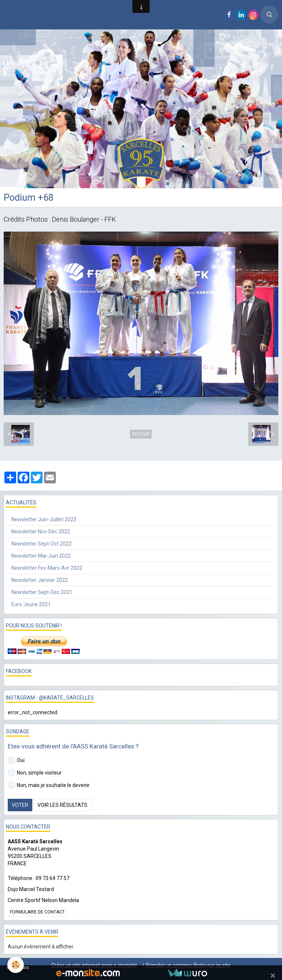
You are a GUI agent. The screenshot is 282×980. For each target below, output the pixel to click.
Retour (141, 434)
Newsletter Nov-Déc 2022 (41, 532)
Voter (20, 805)
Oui (16, 760)
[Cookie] (16, 965)
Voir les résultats (62, 805)
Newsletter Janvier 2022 (40, 580)
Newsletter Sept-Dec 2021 (42, 592)
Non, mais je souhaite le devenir (49, 785)
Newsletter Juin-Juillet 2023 (44, 519)
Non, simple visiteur (35, 773)
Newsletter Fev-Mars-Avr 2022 (47, 568)
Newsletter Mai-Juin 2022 (41, 556)
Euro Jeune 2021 (31, 604)
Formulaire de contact (37, 912)
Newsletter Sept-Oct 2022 (41, 544)
